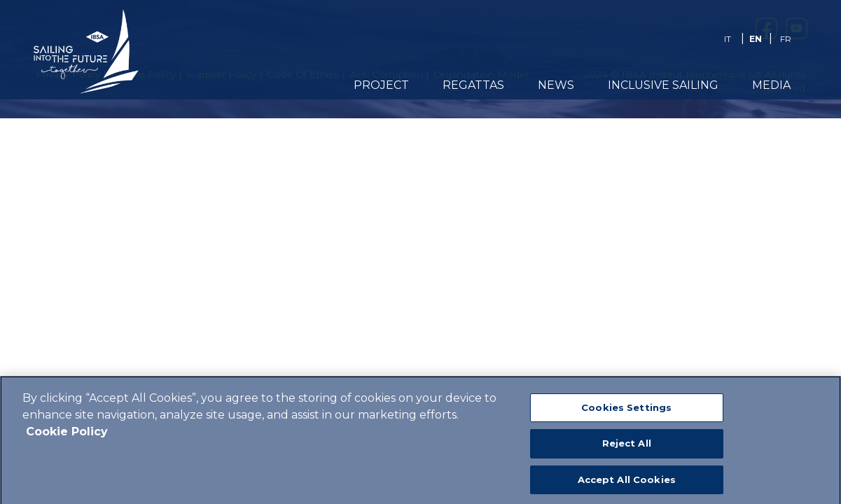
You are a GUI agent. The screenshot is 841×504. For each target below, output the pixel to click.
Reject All (627, 451)
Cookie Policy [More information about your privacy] (67, 439)
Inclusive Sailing (663, 85)
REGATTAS (473, 85)
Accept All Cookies (627, 486)
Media (771, 85)
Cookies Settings (626, 414)
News (556, 85)
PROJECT (381, 85)
